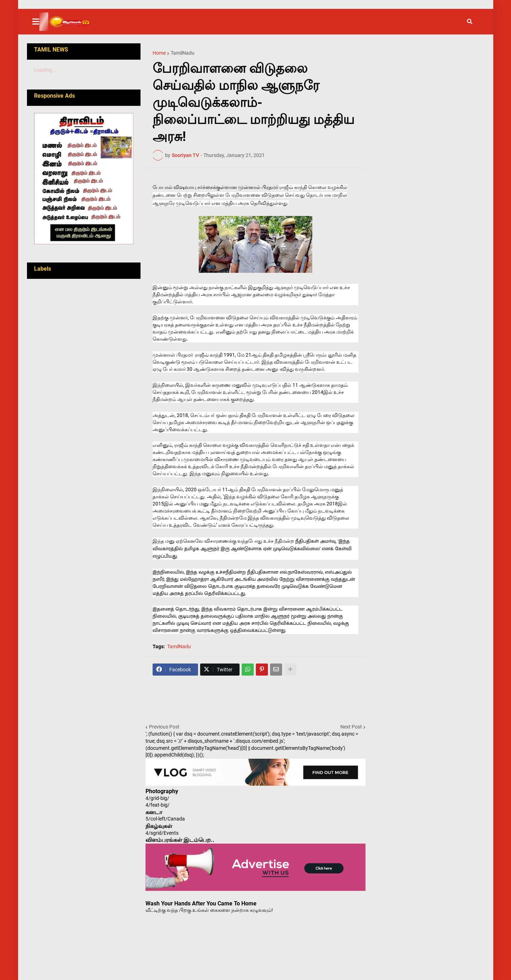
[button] (40, 22)
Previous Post (164, 727)
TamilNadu (183, 53)
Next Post (351, 727)
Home (159, 53)
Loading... (45, 70)
